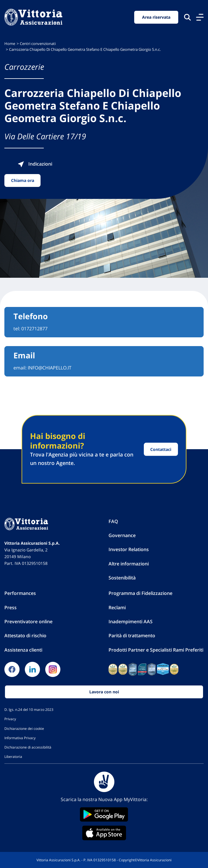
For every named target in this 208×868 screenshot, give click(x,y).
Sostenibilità (122, 578)
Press (11, 607)
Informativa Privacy (20, 738)
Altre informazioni (129, 564)
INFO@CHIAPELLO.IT (50, 368)
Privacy (10, 719)
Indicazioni (35, 164)
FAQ (113, 521)
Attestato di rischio (25, 636)
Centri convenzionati (38, 44)
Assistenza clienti (23, 650)
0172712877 (34, 329)
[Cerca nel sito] (187, 17)
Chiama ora (23, 180)
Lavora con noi (104, 692)
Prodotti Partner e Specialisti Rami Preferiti (156, 650)
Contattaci (161, 449)
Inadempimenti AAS (131, 622)
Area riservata (156, 17)
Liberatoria (13, 756)
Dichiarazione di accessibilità (28, 747)
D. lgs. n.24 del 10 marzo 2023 (29, 709)
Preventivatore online (28, 622)
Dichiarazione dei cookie (24, 728)
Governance (122, 535)
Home (10, 44)
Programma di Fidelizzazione (140, 593)
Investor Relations (129, 549)
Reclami (117, 607)
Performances (20, 593)
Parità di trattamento (132, 636)
